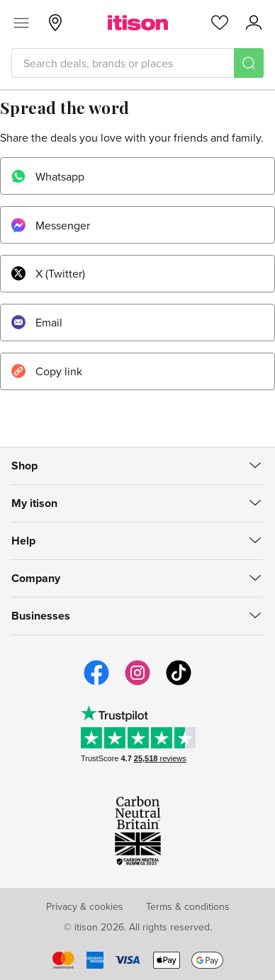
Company (36, 578)
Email (36, 322)
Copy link (46, 371)
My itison (34, 503)
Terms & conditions (188, 906)
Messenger (50, 225)
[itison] (138, 23)
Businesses (41, 616)
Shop (24, 466)
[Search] (249, 63)
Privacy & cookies (85, 906)
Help (23, 541)
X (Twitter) (47, 273)
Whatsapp (47, 176)
